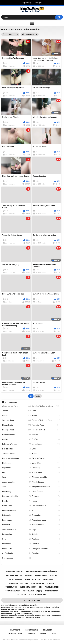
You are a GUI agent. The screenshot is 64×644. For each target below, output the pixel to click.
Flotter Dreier (17, 549)
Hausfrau (46, 544)
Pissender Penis (46, 430)
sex (41, 587)
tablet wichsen (32, 579)
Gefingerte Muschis (46, 549)
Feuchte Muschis (17, 511)
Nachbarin (17, 463)
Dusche (17, 501)
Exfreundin (17, 515)
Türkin (46, 511)
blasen (50, 583)
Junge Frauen (46, 444)
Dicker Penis (17, 506)
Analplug (46, 539)
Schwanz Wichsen (17, 444)
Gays (46, 530)
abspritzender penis (36, 576)
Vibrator (46, 435)
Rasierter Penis (46, 425)
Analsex (17, 439)
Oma (17, 539)
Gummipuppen (17, 558)
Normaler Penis (17, 435)
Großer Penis (17, 553)
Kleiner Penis (17, 425)
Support (31, 634)
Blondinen (17, 525)
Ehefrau (46, 439)
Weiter (38, 396)
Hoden (46, 501)
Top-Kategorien (11, 402)
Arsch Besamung (46, 520)
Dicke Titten (46, 463)
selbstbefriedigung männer (41, 572)
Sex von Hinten (17, 420)
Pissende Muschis (46, 477)
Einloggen (39, 3)
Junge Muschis (17, 482)
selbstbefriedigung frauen (31, 595)
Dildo (46, 411)
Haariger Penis (17, 430)
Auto (17, 487)
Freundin (46, 454)
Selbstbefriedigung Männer (46, 406)
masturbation (37, 583)
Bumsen (46, 496)
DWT (46, 449)
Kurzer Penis (46, 473)
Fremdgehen (17, 534)
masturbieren (52, 587)
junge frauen (11, 587)
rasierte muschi (15, 572)
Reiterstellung (17, 449)
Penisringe (46, 468)
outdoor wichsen (28, 587)
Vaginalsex (17, 468)
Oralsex (17, 416)
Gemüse (46, 553)
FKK (17, 473)
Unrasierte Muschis (17, 496)
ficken (54, 576)
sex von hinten (14, 576)
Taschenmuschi (17, 454)
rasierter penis (51, 591)
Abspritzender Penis (17, 406)
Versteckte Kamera (17, 530)
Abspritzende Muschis (46, 487)
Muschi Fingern (46, 482)
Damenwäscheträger (17, 458)
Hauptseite (15, 630)
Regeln (43, 634)
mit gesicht (48, 579)
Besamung (17, 492)
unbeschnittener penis (19, 583)
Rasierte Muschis (46, 506)
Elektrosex (17, 544)
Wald (17, 477)
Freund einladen (15, 634)
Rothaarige (46, 515)
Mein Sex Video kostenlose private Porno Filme (27, 640)
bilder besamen (16, 579)
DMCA (54, 634)
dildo (39, 591)
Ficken (46, 416)
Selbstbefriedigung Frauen (46, 420)
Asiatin (46, 534)
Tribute (17, 411)
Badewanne (17, 520)
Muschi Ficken (46, 525)
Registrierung (27, 3)
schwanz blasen (13, 591)
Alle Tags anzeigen (32, 600)
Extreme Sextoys (46, 458)
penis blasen (28, 591)
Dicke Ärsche (46, 492)
